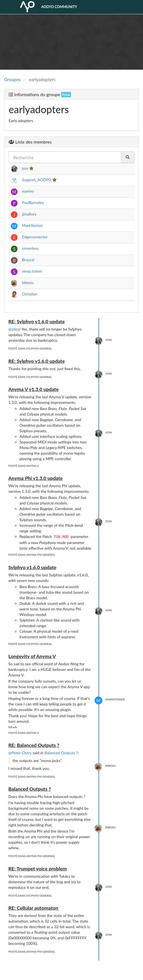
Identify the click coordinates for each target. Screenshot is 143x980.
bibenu (28, 282)
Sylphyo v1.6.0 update (32, 567)
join (25, 168)
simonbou (30, 248)
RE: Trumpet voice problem (38, 869)
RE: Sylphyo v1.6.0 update (37, 322)
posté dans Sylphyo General (30, 348)
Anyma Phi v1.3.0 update (35, 478)
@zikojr (14, 329)
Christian (30, 294)
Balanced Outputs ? (61, 753)
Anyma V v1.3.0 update (34, 389)
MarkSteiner (32, 225)
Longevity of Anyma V (32, 656)
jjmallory (29, 214)
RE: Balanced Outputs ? (34, 745)
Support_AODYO (37, 180)
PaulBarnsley (33, 202)
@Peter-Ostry (20, 753)
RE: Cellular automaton (33, 908)
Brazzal (28, 260)
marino (28, 191)
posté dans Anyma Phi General (32, 555)
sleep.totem (32, 271)
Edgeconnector (35, 237)
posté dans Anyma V (24, 466)
